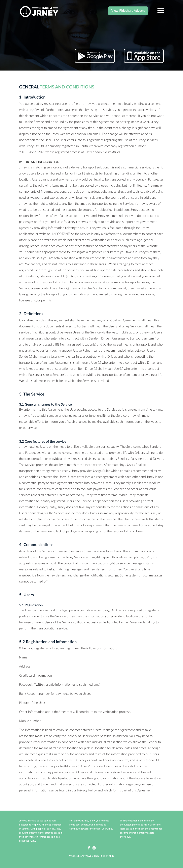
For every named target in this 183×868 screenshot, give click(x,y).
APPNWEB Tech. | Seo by (95, 856)
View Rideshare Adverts (128, 11)
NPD (112, 856)
